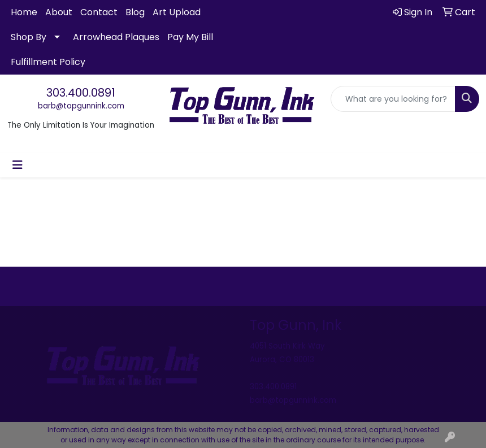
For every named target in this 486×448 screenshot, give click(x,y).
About (59, 12)
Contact (99, 12)
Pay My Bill (190, 37)
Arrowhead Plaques (116, 37)
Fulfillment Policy (48, 62)
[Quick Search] (393, 99)
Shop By (29, 37)
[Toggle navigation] (18, 165)
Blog (135, 12)
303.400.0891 (81, 93)
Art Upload (177, 12)
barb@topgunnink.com (81, 106)
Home (24, 12)
